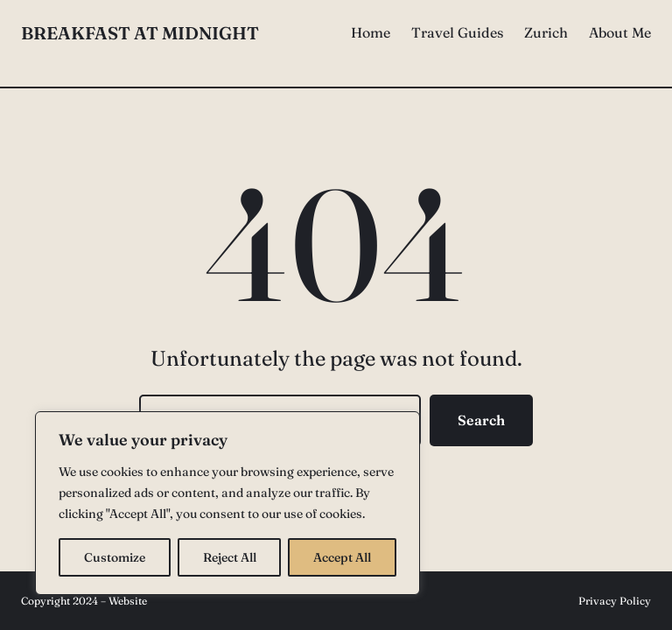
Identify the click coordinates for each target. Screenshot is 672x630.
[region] (227, 503)
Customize (115, 557)
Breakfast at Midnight (140, 33)
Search (481, 420)
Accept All (342, 557)
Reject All (230, 557)
